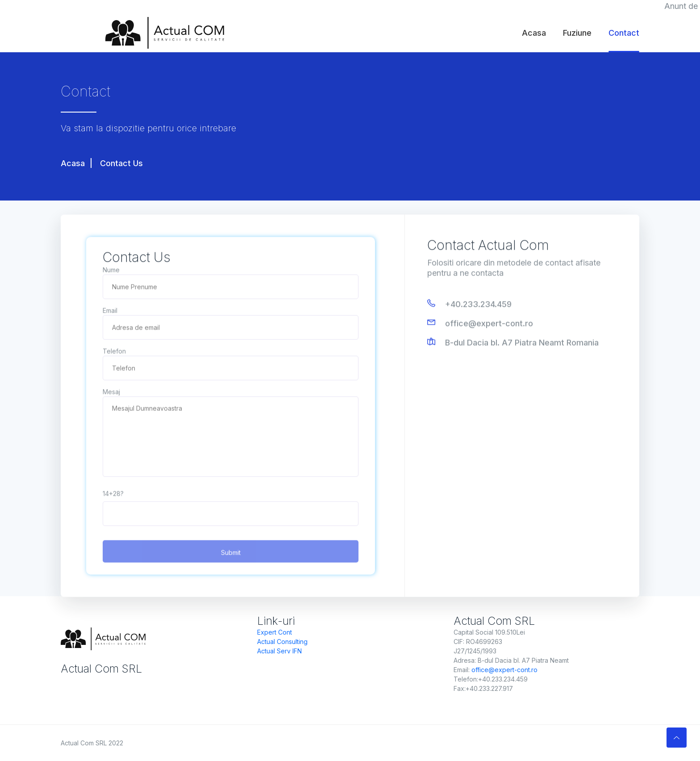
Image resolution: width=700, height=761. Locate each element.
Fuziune (577, 33)
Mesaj (111, 393)
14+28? (113, 495)
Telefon (114, 352)
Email (110, 312)
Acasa (534, 33)
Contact (624, 33)
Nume (111, 271)
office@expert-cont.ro (489, 324)
